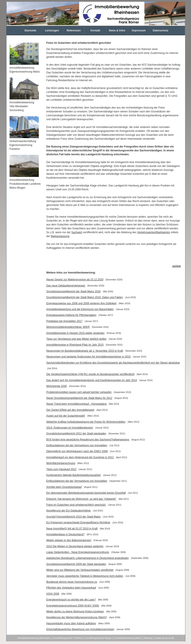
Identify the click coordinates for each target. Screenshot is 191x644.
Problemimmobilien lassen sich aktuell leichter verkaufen (79, 392)
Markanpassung (60, 236)
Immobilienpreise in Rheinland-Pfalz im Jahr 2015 (75, 345)
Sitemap (148, 638)
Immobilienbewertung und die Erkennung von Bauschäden (80, 309)
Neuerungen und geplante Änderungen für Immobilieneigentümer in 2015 (89, 357)
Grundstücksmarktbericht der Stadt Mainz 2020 (74, 291)
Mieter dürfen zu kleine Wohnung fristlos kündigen (75, 612)
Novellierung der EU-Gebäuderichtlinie (69, 511)
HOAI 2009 (53, 594)
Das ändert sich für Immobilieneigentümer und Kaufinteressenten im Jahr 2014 (92, 380)
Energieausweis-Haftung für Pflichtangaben (71, 315)
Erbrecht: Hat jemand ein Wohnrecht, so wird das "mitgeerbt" (81, 499)
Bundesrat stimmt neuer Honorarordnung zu (72, 582)
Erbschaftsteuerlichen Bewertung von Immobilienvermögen (80, 629)
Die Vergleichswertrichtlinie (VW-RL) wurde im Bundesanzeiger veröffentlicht (90, 374)
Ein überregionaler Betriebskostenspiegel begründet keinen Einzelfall (86, 493)
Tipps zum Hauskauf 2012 (61, 469)
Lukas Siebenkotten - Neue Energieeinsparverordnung (78, 552)
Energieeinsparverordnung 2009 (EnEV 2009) (73, 606)
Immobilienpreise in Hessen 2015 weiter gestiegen (75, 333)
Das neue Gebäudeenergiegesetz (66, 286)
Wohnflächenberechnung (61, 463)
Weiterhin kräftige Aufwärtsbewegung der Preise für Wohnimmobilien (86, 422)
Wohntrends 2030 (57, 386)
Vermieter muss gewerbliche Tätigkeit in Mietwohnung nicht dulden (85, 576)
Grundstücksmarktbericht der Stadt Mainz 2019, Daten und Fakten (85, 297)
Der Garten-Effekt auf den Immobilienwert (70, 410)
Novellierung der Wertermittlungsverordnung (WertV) (77, 617)
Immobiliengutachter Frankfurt (67, 638)
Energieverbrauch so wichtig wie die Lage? (71, 600)
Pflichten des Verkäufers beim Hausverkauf (71, 588)
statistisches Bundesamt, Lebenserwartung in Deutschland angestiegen (88, 558)
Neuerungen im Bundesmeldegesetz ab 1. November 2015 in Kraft (85, 351)
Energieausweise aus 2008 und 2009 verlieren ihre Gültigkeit (82, 303)
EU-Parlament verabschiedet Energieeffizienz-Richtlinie (78, 523)
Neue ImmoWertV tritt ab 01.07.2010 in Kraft (72, 529)
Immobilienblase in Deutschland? (65, 534)
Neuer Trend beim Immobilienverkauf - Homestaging (77, 404)
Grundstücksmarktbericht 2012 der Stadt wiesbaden (76, 434)
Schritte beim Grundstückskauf (64, 487)
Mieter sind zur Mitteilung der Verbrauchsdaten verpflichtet (80, 570)
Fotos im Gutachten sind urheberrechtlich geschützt (76, 505)
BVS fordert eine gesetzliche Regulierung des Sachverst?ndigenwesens (88, 440)
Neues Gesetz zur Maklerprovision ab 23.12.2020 (75, 280)
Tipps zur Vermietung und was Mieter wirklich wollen (77, 339)
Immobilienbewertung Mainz (128, 638)
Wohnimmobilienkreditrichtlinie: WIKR (68, 327)
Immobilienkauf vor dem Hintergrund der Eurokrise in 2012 (80, 457)
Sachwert (77, 232)
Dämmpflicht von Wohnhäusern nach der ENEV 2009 (77, 451)
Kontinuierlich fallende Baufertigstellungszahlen (74, 475)
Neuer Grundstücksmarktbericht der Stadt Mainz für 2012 (79, 398)
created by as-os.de (164, 638)
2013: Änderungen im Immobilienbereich (70, 428)
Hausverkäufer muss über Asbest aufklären (71, 623)
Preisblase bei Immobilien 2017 (64, 321)
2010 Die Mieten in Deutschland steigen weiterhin (75, 546)
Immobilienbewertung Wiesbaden (34, 638)
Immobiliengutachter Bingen (98, 638)
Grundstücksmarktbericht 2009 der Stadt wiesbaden (76, 564)
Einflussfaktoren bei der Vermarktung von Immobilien (77, 445)
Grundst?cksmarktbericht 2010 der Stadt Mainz (74, 517)
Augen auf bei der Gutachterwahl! (66, 416)
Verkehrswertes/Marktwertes (154, 232)
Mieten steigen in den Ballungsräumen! (69, 540)
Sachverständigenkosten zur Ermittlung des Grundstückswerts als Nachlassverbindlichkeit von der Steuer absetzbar (113, 363)
